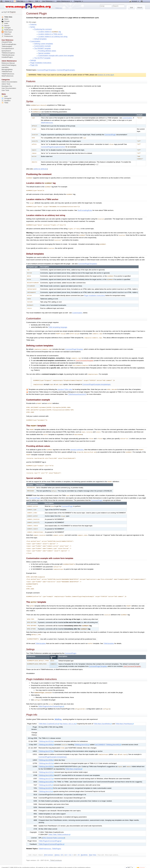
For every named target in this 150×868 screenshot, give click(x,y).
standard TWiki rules (65, 386)
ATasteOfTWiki (7, 42)
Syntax (33, 27)
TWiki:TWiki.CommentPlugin (51, 864)
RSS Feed (7, 32)
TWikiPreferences (45, 841)
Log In (5, 12)
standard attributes (77, 446)
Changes (6, 28)
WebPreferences (47, 122)
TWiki (5, 103)
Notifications (7, 30)
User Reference (48, 1)
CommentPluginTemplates (46, 70)
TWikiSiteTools (7, 72)
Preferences (7, 36)
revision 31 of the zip (106, 75)
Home (8, 1)
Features (33, 24)
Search (5, 26)
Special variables (44, 53)
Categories (79, 1)
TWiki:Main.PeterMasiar (124, 717)
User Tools (5, 90)
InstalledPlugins (7, 57)
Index (5, 23)
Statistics (6, 34)
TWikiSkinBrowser (8, 55)
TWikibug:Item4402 (113, 738)
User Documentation (9, 88)
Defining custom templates (44, 44)
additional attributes (40, 168)
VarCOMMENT (100, 738)
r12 (66, 848)
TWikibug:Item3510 (46, 756)
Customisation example (42, 46)
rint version (49, 848)
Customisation (35, 41)
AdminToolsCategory (9, 65)
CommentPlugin (110, 134)
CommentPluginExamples (66, 70)
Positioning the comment (43, 29)
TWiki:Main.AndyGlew (74, 762)
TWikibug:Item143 (46, 784)
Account (134, 1)
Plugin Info (34, 65)
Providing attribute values (47, 51)
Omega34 (6, 98)
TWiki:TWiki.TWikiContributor (59, 827)
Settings (33, 60)
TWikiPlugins (56, 841)
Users (5, 19)
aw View (93, 848)
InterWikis (5, 67)
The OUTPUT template (42, 58)
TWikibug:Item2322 (46, 765)
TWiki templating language (58, 325)
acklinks (84, 848)
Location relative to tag (50, 32)
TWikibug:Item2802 (46, 759)
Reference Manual (8, 63)
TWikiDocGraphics (8, 53)
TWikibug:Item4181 (82, 738)
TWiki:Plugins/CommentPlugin (50, 834)
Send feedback (36, 862)
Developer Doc (7, 86)
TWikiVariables (41, 637)
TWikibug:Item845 (46, 778)
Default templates (40, 39)
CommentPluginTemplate (74, 347)
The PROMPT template (42, 48)
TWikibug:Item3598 (46, 753)
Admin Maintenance (64, 1)
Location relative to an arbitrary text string (53, 36)
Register (13, 12)
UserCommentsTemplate (84, 358)
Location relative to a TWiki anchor (50, 34)
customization (127, 117)
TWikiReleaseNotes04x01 (77, 391)
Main (5, 96)
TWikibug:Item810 (46, 781)
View (31, 1)
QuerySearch (6, 51)
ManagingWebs (7, 69)
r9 (79, 848)
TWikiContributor (56, 853)
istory (57, 848)
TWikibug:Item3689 (46, 738)
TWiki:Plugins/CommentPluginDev (51, 837)
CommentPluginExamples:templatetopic (97, 381)
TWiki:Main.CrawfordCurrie (49, 717)
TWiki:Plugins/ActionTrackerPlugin (51, 700)
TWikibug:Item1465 (46, 768)
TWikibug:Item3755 (46, 744)
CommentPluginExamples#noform (53, 146)
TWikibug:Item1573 (46, 771)
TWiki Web (7, 17)
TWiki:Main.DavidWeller (103, 717)
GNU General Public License (54, 830)
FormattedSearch (8, 49)
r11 (70, 848)
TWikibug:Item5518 (46, 734)
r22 (62, 848)
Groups (6, 21)
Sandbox (6, 101)
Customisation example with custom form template (56, 55)
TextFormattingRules (85, 209)
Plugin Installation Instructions (41, 63)
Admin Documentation (9, 82)
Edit (38, 1)
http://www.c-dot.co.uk (68, 717)
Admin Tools (6, 84)
